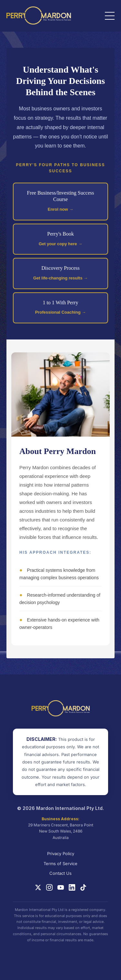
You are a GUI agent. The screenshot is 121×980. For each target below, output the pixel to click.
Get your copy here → (60, 244)
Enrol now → (60, 209)
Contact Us (60, 873)
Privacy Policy (61, 854)
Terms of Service (60, 864)
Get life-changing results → (60, 278)
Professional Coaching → (60, 312)
